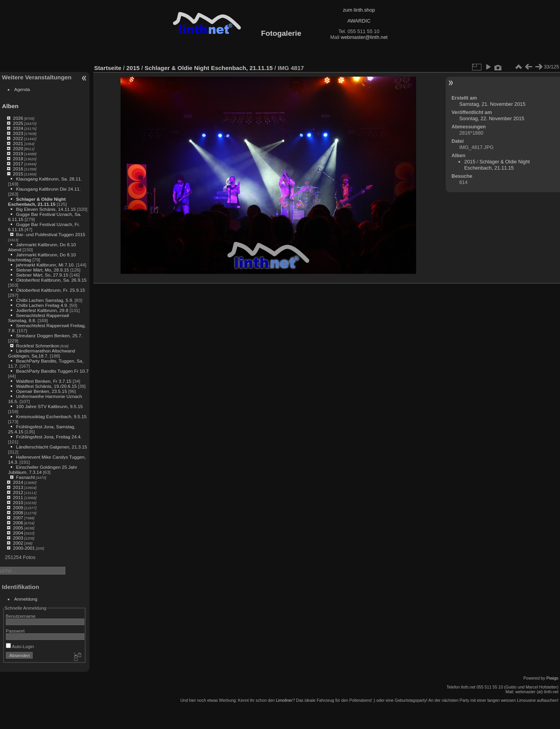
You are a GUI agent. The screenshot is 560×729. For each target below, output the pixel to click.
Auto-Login (20, 646)
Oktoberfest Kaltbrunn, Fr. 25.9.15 (50, 290)
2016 (18, 169)
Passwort (15, 631)
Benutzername (21, 616)
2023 (18, 133)
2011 (18, 497)
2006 (18, 523)
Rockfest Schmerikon (38, 346)
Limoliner (284, 700)
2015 (18, 174)
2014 (18, 482)
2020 (18, 148)
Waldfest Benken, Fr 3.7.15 (44, 381)
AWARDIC (359, 21)
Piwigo (552, 678)
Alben (10, 106)
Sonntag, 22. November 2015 (492, 118)
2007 (18, 518)
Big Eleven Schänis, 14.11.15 (46, 209)
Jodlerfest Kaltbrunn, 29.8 (42, 310)
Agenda (22, 89)
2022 (18, 138)
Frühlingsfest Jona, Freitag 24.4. (49, 437)
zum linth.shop (359, 10)
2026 (18, 118)
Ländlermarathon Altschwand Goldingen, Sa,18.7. (42, 353)
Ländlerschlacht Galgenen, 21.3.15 (52, 447)
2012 (18, 492)
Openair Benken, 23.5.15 (41, 391)
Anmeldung (26, 599)
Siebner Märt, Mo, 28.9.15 (42, 270)
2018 (18, 159)
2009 (18, 507)
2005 (18, 528)
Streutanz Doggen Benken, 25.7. (49, 336)
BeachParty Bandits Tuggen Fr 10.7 (52, 371)
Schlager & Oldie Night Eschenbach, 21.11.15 (37, 202)
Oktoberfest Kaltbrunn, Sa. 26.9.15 (51, 280)
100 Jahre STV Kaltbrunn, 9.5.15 (49, 406)
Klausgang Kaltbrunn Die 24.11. (48, 189)
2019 (18, 153)
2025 (18, 123)
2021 (18, 143)
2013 (18, 487)
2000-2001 (24, 548)
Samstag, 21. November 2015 (492, 104)
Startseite (108, 68)
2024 (18, 128)
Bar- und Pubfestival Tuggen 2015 (51, 234)
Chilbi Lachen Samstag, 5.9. (45, 300)
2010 (18, 502)
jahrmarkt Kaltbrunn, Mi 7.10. (45, 265)
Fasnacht (25, 477)
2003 (18, 538)
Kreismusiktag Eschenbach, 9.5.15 (51, 416)
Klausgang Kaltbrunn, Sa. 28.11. (49, 179)
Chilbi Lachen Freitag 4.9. (42, 305)
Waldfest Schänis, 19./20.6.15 (46, 386)
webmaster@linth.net (364, 37)
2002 (18, 543)
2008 (18, 513)
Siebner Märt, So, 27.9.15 (42, 275)
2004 (18, 533)
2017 (18, 164)
